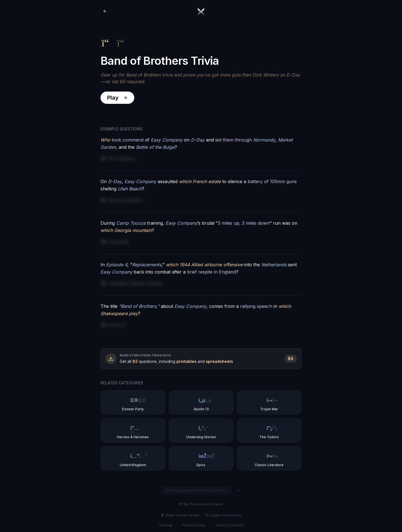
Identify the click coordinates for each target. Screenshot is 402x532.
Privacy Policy (194, 525)
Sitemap (166, 525)
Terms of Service (229, 525)
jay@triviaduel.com (224, 515)
